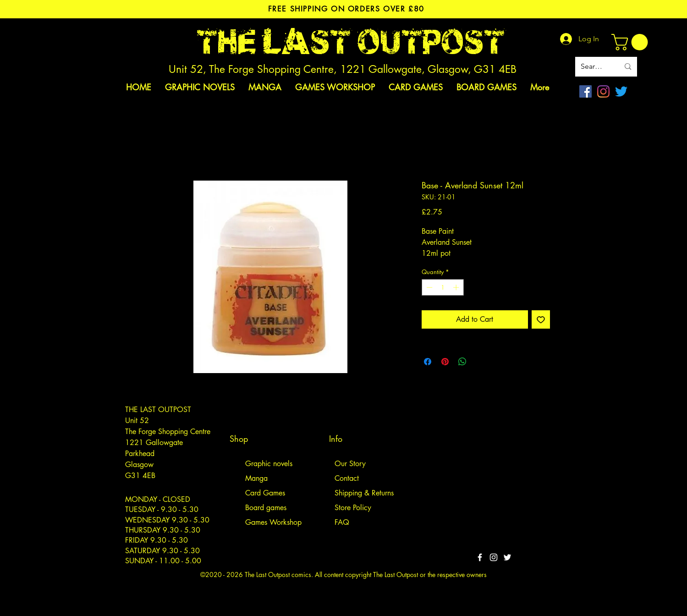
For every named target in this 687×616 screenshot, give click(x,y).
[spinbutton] (442, 287)
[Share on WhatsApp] (462, 362)
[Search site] (593, 67)
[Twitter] (621, 91)
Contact (347, 478)
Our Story (350, 464)
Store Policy (353, 508)
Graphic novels (269, 464)
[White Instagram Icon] (494, 557)
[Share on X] (480, 362)
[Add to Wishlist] (541, 319)
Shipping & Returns (364, 493)
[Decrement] (429, 287)
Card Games (265, 493)
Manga (256, 478)
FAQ (342, 522)
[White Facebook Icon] (480, 557)
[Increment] (457, 287)
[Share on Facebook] (428, 362)
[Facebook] (585, 91)
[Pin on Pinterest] (445, 362)
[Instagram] (603, 91)
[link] (632, 42)
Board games (266, 508)
